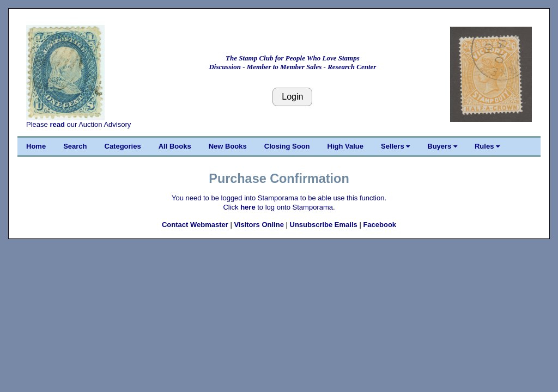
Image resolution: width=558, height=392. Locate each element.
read (57, 124)
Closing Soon (287, 146)
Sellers (395, 146)
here (248, 207)
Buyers (442, 146)
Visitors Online (259, 225)
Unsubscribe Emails (324, 225)
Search (75, 146)
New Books (228, 146)
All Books (175, 146)
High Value (345, 146)
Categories (123, 146)
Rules (487, 146)
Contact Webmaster (195, 225)
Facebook (380, 225)
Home (36, 146)
